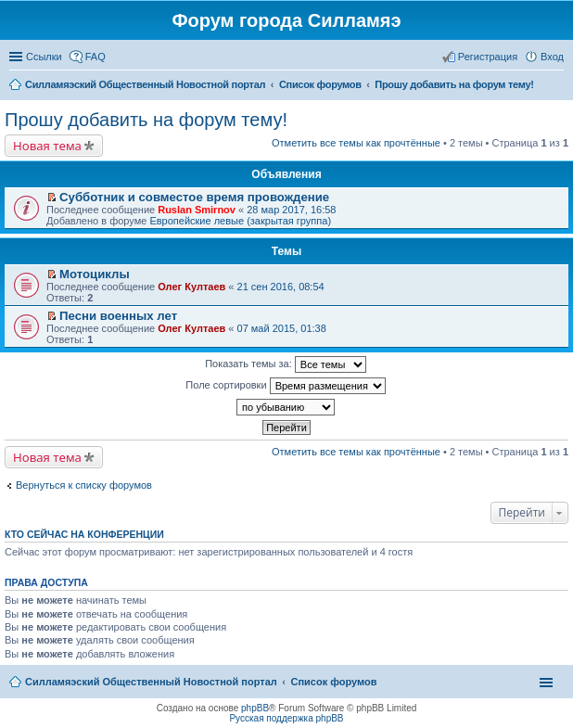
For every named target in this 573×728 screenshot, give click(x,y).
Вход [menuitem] (552, 57)
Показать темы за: (286, 364)
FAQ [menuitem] (95, 57)
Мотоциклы (95, 274)
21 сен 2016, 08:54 (281, 287)
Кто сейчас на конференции (84, 534)
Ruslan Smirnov (197, 210)
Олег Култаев (191, 287)
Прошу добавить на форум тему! (146, 120)
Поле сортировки (285, 386)
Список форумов (333, 682)
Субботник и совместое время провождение (194, 197)
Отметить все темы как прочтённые (356, 143)
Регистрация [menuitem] (488, 57)
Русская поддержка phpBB (286, 718)
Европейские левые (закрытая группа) (240, 221)
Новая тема (47, 146)
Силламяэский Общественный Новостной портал (151, 682)
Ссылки (44, 57)
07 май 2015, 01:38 (282, 328)
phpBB (255, 708)
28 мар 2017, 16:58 (291, 210)
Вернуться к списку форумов (84, 485)
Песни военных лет (118, 316)
